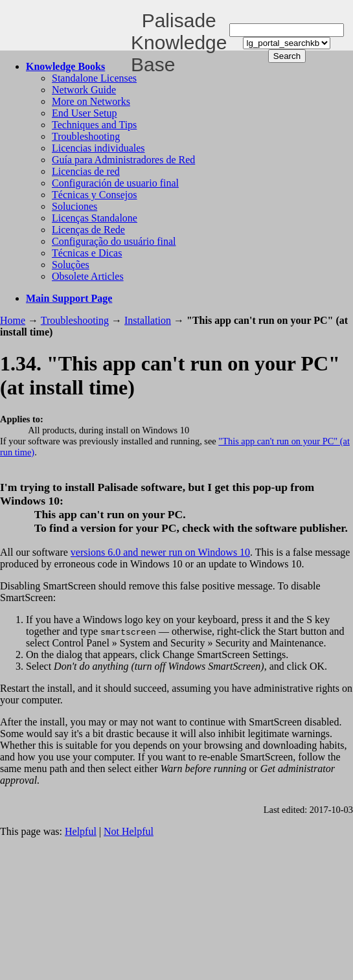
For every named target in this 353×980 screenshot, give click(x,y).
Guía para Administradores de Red (123, 160)
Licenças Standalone (95, 218)
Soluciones (74, 206)
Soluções (71, 265)
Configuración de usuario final (115, 183)
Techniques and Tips (94, 125)
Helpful (81, 831)
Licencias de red (86, 171)
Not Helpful (129, 831)
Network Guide (84, 90)
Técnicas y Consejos (95, 195)
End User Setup (84, 113)
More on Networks (91, 101)
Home (13, 320)
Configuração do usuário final (114, 241)
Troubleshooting (86, 136)
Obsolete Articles (88, 276)
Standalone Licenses (94, 78)
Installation (148, 320)
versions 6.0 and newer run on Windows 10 (160, 552)
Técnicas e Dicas (87, 253)
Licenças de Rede (88, 230)
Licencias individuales (98, 148)
